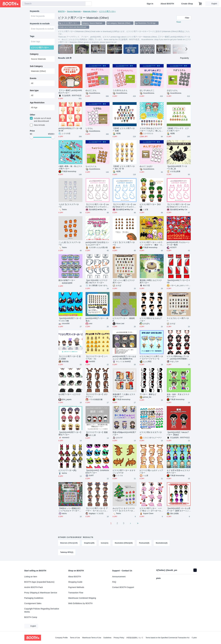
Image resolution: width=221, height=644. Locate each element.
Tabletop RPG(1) (67, 552)
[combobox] (54, 4)
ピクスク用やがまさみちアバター (151, 319)
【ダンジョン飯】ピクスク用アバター (124, 282)
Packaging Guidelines (34, 598)
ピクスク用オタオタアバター (151, 433)
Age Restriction (37, 103)
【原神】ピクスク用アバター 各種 (124, 130)
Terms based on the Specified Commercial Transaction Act (168, 638)
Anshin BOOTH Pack (34, 587)
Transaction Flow (76, 593)
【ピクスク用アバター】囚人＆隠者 (70, 358)
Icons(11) (105, 543)
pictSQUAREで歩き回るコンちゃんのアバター (97, 244)
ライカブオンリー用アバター (178, 319)
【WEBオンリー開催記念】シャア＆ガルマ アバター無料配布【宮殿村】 (70, 510)
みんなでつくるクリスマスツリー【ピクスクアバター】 (124, 510)
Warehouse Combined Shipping (82, 598)
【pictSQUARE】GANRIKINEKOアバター (97, 472)
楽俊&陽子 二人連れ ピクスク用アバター (124, 396)
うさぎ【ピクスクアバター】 (69, 206)
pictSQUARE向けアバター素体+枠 (70, 130)
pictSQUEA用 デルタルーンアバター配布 (178, 244)
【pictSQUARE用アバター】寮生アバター (70, 433)
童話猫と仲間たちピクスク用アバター (151, 282)
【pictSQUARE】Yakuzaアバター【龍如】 (178, 433)
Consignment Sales (33, 603)
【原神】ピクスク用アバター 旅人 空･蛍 (124, 167)
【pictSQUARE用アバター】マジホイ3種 (70, 319)
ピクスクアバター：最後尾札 (124, 319)
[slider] (32, 137)
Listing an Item (31, 577)
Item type (34, 90)
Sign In (150, 4)
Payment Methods (76, 587)
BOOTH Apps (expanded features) (39, 582)
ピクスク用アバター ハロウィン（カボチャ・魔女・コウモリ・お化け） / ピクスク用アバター (152, 244)
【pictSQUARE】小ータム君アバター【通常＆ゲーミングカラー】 (179, 510)
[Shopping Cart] (200, 4)
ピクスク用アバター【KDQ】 (150, 206)
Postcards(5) (144, 543)
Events (33, 78)
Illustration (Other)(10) (124, 543)
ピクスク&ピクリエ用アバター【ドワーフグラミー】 (151, 358)
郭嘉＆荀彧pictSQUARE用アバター (124, 433)
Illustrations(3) (162, 543)
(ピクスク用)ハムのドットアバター (151, 472)
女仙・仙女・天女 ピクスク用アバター (178, 396)
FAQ (114, 582)
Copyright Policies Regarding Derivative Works (42, 610)
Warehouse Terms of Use (92, 638)
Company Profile (61, 638)
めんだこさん (91, 90)
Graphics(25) (89, 543)
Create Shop (187, 4)
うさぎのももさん (120, 90)
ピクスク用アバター (107, 11)
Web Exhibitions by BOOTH (80, 603)
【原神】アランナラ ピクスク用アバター (178, 130)
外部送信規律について (135, 638)
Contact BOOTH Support (123, 587)
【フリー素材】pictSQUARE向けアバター (70, 92)
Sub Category (36, 66)
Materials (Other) (90, 11)
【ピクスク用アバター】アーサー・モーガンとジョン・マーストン (97, 510)
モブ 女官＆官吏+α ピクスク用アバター (179, 472)
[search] (83, 4)
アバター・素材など (148, 394)
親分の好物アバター (67, 280)
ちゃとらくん (91, 166)
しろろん (89, 128)
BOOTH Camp (31, 617)
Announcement (119, 577)
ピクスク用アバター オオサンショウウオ (124, 472)
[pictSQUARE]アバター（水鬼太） (97, 319)
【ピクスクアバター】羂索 (97, 432)
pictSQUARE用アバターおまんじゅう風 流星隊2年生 (124, 358)
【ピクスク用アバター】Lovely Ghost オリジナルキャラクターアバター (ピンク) (178, 206)
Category (34, 54)
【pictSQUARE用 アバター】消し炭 (177, 167)
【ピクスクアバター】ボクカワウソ (97, 396)
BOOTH (61, 11)
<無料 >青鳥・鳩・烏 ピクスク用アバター (70, 167)
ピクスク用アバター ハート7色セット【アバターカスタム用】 (151, 510)
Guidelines (107, 638)
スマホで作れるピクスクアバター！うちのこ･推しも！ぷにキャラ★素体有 (151, 130)
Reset (179, 22)
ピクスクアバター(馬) (67, 470)
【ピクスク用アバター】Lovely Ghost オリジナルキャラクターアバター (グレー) (97, 206)
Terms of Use (75, 638)
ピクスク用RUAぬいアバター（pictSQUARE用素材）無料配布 (179, 358)
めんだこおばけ (146, 166)
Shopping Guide (75, 582)
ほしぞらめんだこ (147, 90)
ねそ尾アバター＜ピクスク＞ (70, 396)
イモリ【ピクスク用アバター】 (124, 244)
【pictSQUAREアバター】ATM (178, 282)
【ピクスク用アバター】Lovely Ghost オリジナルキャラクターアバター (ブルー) (124, 206)
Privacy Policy (119, 638)
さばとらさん (172, 90)
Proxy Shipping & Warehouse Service (41, 593)
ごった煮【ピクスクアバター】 (70, 244)
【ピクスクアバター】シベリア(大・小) (97, 358)
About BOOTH (167, 4)
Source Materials (74, 11)
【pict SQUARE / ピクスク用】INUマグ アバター (97, 282)
